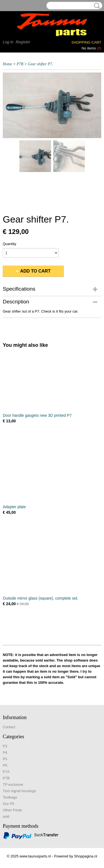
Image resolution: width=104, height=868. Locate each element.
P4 (5, 753)
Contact (9, 727)
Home (7, 64)
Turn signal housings (19, 791)
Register (23, 42)
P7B (20, 64)
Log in (8, 42)
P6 (5, 765)
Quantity (9, 244)
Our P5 (8, 804)
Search (96, 6)
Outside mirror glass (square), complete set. (40, 598)
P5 (5, 759)
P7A (6, 772)
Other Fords (12, 810)
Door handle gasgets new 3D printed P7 (37, 415)
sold (6, 816)
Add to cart (35, 271)
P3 (5, 746)
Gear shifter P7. (40, 64)
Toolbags (10, 797)
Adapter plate (14, 507)
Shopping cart (86, 42)
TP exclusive (13, 785)
